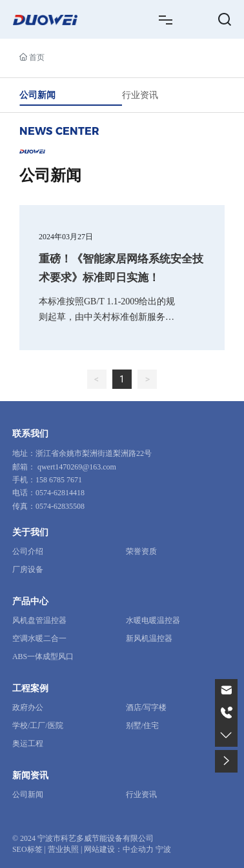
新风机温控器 (149, 638)
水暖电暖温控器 (153, 620)
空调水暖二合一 (39, 638)
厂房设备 (28, 569)
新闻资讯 (30, 775)
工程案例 (30, 688)
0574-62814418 (60, 493)
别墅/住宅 (142, 725)
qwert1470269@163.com (77, 467)
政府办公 (28, 707)
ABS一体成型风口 (43, 656)
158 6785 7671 (59, 480)
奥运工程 (28, 744)
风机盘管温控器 (39, 620)
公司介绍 (28, 551)
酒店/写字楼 (146, 707)
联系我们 (30, 434)
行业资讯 (140, 95)
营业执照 (63, 849)
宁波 (163, 849)
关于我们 (30, 532)
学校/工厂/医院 (38, 725)
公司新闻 (37, 95)
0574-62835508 (60, 506)
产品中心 (30, 601)
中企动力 (138, 849)
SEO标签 (27, 849)
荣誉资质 (141, 551)
